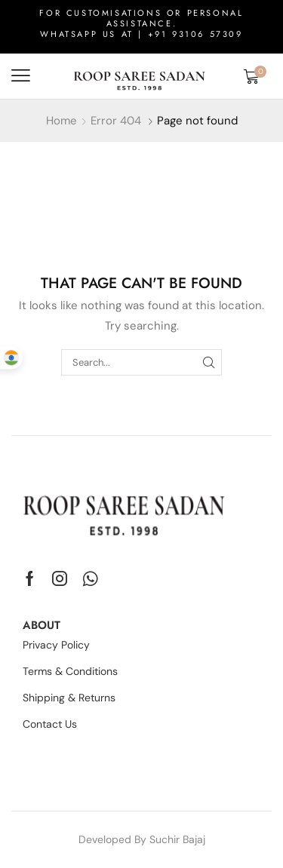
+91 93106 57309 (195, 34)
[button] (21, 76)
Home (62, 121)
